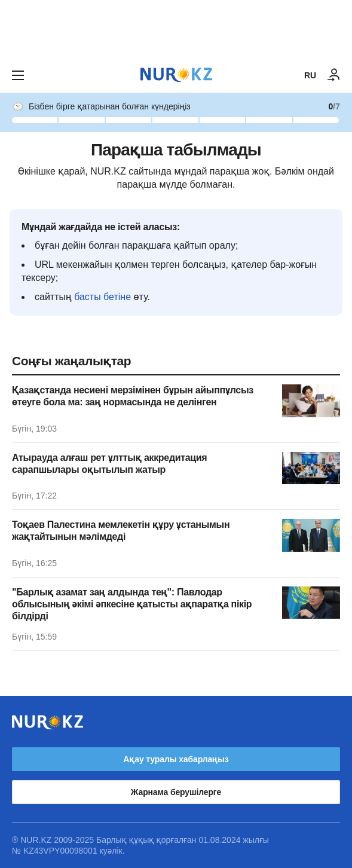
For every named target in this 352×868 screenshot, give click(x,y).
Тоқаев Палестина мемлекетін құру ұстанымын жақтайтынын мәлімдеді (121, 531)
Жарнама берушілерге (176, 792)
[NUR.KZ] (176, 75)
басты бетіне (102, 297)
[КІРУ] (334, 75)
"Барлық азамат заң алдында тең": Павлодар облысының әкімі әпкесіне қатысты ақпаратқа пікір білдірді (132, 604)
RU (310, 75)
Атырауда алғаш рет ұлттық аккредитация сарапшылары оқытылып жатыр (109, 464)
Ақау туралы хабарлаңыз (176, 759)
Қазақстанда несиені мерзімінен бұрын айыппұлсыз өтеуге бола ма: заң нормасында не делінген (133, 396)
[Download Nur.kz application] (176, 29)
